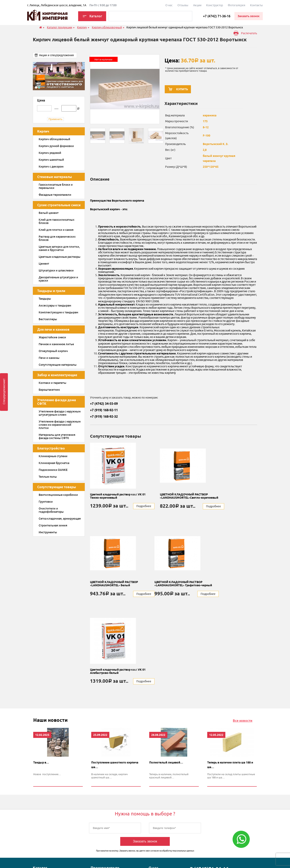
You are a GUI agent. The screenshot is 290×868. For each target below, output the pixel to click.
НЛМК (95, 814)
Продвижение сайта (244, 858)
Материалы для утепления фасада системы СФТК (57, 436)
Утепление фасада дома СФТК (57, 402)
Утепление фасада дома (49, 821)
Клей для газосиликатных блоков (56, 221)
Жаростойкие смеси (52, 337)
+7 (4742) (208, 782)
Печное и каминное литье (56, 344)
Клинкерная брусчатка (54, 463)
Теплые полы (48, 477)
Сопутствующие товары (57, 487)
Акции (197, 5)
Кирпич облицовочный (54, 139)
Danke (95, 794)
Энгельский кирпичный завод (106, 834)
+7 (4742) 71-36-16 (217, 16)
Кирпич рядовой (50, 153)
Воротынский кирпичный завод (107, 823)
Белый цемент (49, 213)
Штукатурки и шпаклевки (56, 270)
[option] (59, 76)
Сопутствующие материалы (58, 365)
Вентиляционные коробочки (58, 495)
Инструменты (48, 532)
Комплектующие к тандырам (58, 312)
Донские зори (100, 808)
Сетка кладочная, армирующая (60, 519)
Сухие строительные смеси (59, 205)
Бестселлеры (48, 319)
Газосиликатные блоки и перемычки (56, 186)
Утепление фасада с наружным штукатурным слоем (60, 413)
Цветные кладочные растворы (60, 257)
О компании (157, 787)
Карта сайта (188, 858)
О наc (169, 5)
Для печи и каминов (53, 329)
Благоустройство (51, 448)
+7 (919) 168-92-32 (104, 416)
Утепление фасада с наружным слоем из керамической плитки (60, 425)
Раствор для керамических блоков (57, 238)
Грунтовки (46, 502)
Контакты (256, 5)
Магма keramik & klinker (106, 787)
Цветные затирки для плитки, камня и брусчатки (59, 248)
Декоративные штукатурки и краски (58, 279)
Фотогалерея (237, 5)
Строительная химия (53, 525)
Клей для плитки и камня (56, 230)
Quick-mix (97, 801)
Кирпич (43, 131)
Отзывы (183, 5)
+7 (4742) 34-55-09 (104, 404)
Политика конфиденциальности (125, 858)
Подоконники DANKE (53, 470)
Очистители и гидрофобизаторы (51, 510)
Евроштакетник (49, 390)
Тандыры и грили (51, 291)
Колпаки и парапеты (52, 383)
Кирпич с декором (51, 167)
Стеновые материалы (55, 177)
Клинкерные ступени (53, 456)
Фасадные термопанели (55, 195)
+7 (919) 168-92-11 (104, 410)
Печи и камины (49, 358)
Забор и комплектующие (57, 375)
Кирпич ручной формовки (56, 146)
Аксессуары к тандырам (55, 306)
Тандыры (45, 299)
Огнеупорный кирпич (53, 351)
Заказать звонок (145, 754)
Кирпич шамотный (51, 160)
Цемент (44, 264)
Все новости (243, 633)
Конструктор (215, 5)
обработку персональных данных (178, 764)
